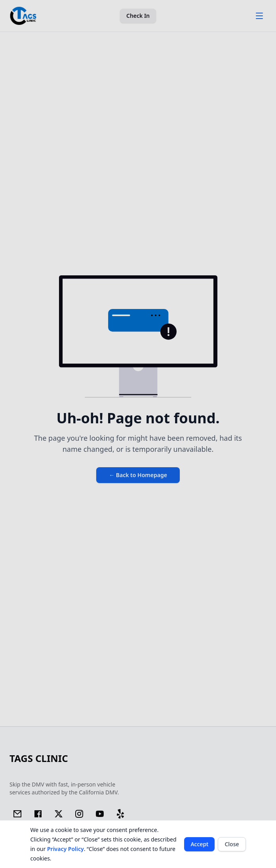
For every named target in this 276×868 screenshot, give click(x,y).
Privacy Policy (66, 849)
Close (232, 844)
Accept (199, 844)
